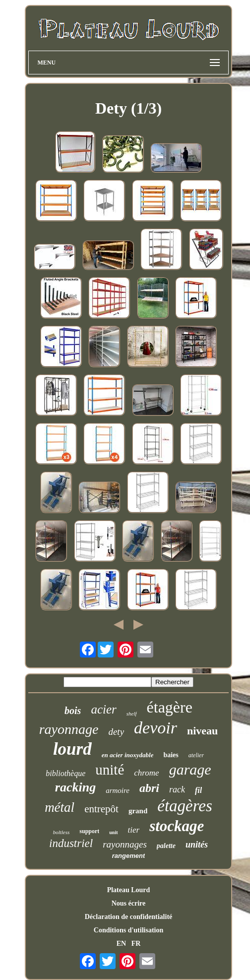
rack (177, 789)
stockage (177, 826)
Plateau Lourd (129, 890)
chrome (146, 773)
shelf (132, 714)
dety (116, 732)
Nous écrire (129, 903)
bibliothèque (65, 773)
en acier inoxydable (128, 755)
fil (198, 790)
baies (171, 755)
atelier (196, 755)
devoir (156, 728)
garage (190, 769)
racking (75, 787)
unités (197, 845)
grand (138, 811)
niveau (202, 731)
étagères (185, 806)
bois (73, 711)
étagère (170, 707)
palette (166, 846)
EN (121, 944)
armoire (118, 790)
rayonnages (125, 844)
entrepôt (101, 809)
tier (134, 830)
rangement (128, 856)
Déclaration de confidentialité (129, 917)
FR (136, 944)
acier (103, 709)
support (89, 831)
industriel (71, 843)
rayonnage (69, 729)
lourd (72, 749)
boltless (62, 832)
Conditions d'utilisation (128, 930)
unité (110, 770)
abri (149, 788)
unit (113, 832)
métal (60, 807)
